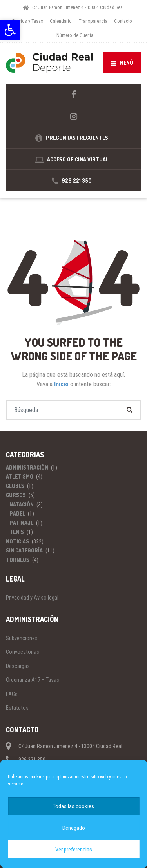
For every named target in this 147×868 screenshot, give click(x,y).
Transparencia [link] (93, 21)
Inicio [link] (62, 384)
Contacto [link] (123, 21)
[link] (10, 30)
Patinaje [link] (21, 523)
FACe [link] (12, 694)
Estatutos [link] (17, 708)
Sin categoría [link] (24, 550)
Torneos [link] (18, 560)
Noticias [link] (17, 541)
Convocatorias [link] (23, 652)
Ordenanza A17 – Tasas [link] (33, 680)
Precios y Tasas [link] (28, 21)
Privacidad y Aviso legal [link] (32, 598)
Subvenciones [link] (22, 638)
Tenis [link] (17, 532)
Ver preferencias (74, 850)
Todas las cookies (73, 806)
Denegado (74, 828)
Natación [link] (22, 504)
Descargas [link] (18, 666)
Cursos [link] (16, 495)
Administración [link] (27, 467)
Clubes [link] (15, 486)
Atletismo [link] (20, 476)
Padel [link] (17, 513)
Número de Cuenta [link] (75, 35)
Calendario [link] (61, 21)
